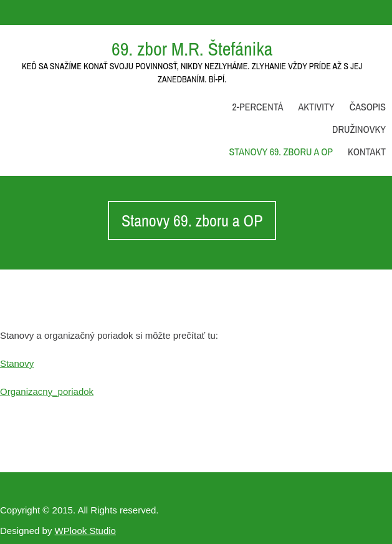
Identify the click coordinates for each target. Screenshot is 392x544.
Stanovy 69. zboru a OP (281, 152)
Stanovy (17, 363)
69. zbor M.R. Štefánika (192, 49)
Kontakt (367, 152)
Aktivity (316, 107)
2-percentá (257, 107)
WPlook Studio (85, 531)
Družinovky (359, 129)
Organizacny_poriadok (47, 391)
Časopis (368, 107)
